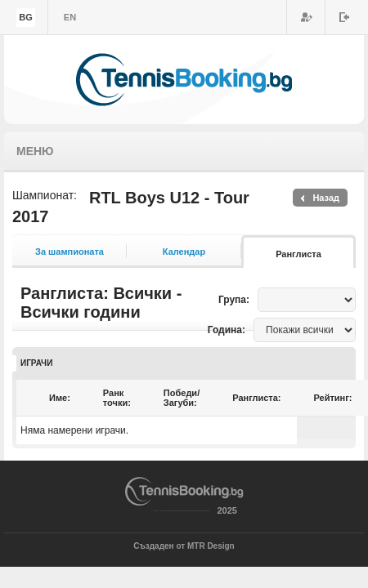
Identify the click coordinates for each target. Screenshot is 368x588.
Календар (184, 252)
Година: (227, 330)
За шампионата (70, 252)
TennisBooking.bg (184, 80)
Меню (35, 151)
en (70, 17)
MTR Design (211, 546)
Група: (234, 300)
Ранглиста (298, 254)
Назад (326, 198)
